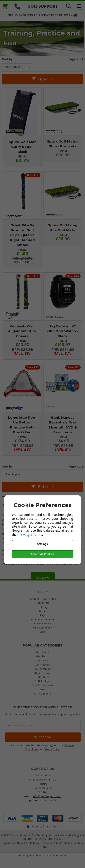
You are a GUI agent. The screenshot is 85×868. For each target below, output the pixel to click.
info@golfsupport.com (47, 796)
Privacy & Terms (31, 535)
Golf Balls (42, 660)
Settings (43, 544)
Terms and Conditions (43, 619)
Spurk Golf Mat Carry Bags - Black (22, 147)
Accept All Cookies (42, 554)
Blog (43, 632)
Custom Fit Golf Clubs (42, 599)
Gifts (42, 689)
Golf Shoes (43, 677)
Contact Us (42, 603)
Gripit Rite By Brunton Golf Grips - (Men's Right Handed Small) (22, 235)
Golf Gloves (43, 665)
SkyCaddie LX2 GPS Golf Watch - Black (63, 331)
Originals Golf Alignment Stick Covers (22, 331)
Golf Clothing (43, 669)
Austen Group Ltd (57, 855)
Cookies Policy (42, 628)
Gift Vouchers (42, 694)
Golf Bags (43, 656)
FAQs (43, 615)
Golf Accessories (43, 685)
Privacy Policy (42, 623)
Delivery (43, 607)
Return (42, 611)
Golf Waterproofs (42, 673)
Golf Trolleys (42, 681)
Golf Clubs (42, 652)
